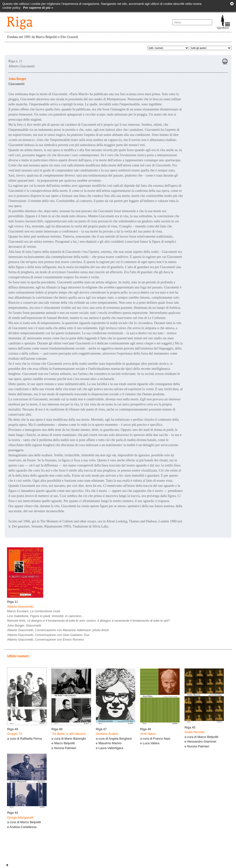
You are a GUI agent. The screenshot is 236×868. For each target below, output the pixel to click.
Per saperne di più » (38, 8)
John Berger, (24, 625)
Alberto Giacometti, (58, 630)
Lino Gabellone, (45, 616)
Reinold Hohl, (88, 621)
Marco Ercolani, (34, 611)
